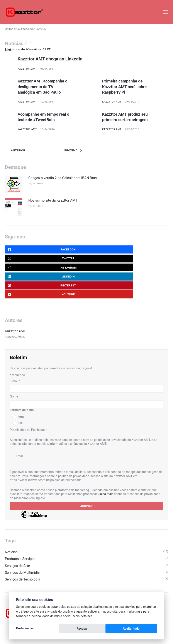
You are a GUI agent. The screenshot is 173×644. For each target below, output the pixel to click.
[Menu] (163, 12)
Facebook (29, 250)
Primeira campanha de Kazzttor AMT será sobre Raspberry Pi (126, 87)
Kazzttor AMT (28, 69)
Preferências (25, 629)
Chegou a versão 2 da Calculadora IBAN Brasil (65, 178)
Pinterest (30, 269)
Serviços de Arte (18, 541)
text (21, 398)
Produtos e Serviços (20, 534)
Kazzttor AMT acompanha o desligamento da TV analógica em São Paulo (44, 87)
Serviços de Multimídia (23, 548)
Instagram (30, 259)
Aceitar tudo (144, 629)
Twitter (109, 250)
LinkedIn (109, 259)
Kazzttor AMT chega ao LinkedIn (54, 59)
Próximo (74, 150)
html (21, 392)
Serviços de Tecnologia (23, 555)
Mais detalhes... (84, 617)
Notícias (11, 527)
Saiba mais (106, 469)
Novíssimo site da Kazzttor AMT (54, 201)
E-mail (15, 355)
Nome (14, 371)
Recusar (119, 629)
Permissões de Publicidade (29, 405)
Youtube (109, 269)
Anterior (15, 150)
